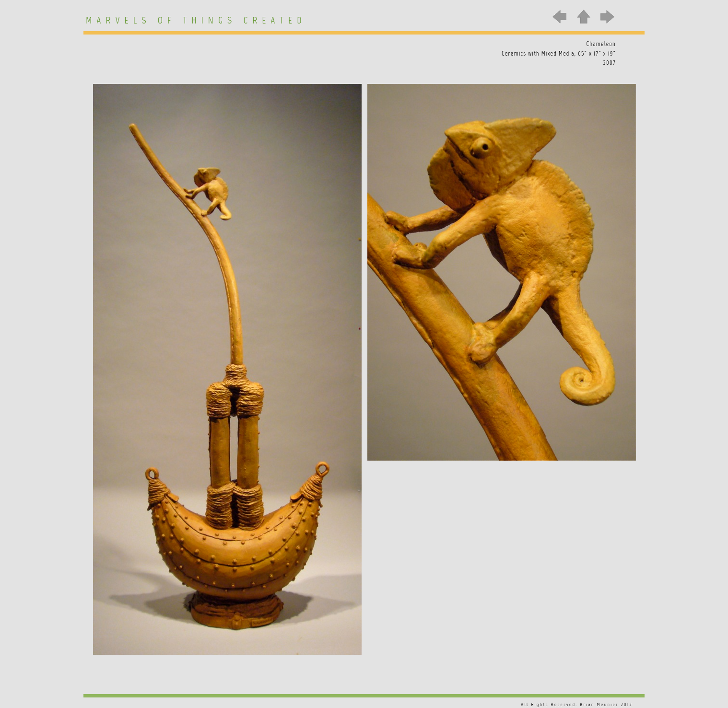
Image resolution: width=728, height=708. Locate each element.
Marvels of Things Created (196, 20)
